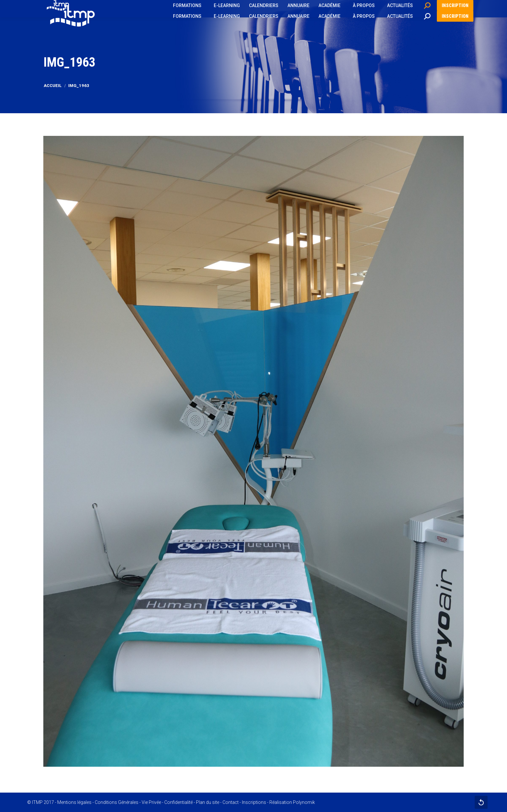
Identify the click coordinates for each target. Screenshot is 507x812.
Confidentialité (178, 802)
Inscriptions (254, 802)
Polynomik (304, 802)
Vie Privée (151, 802)
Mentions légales (74, 802)
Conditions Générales (117, 802)
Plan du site (208, 802)
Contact (231, 802)
